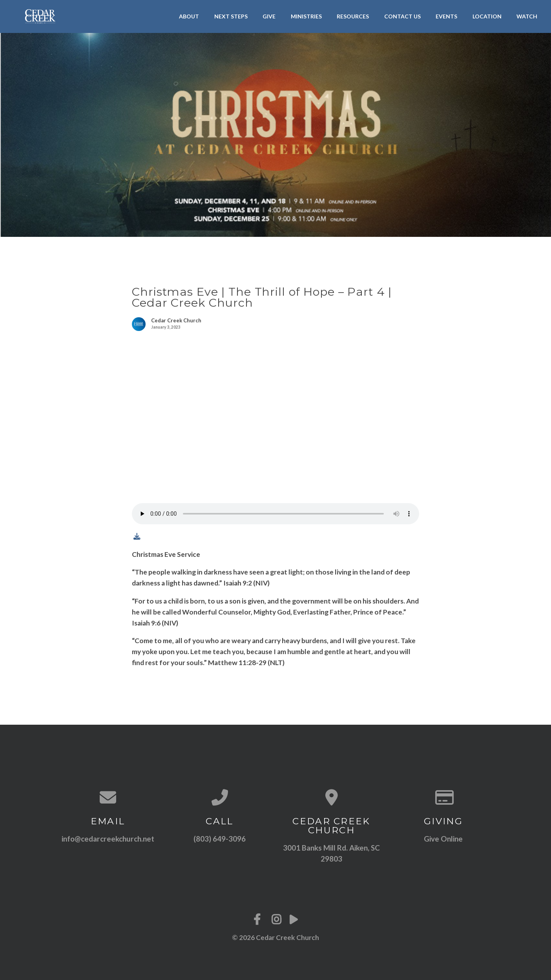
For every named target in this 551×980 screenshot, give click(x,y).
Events (446, 16)
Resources (353, 16)
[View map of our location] (331, 797)
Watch (527, 16)
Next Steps (231, 16)
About (189, 16)
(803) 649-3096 (220, 839)
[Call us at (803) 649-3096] (220, 797)
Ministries (306, 16)
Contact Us (402, 16)
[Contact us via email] (108, 797)
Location (487, 16)
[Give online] (443, 797)
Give (269, 16)
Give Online (443, 839)
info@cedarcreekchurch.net (108, 839)
